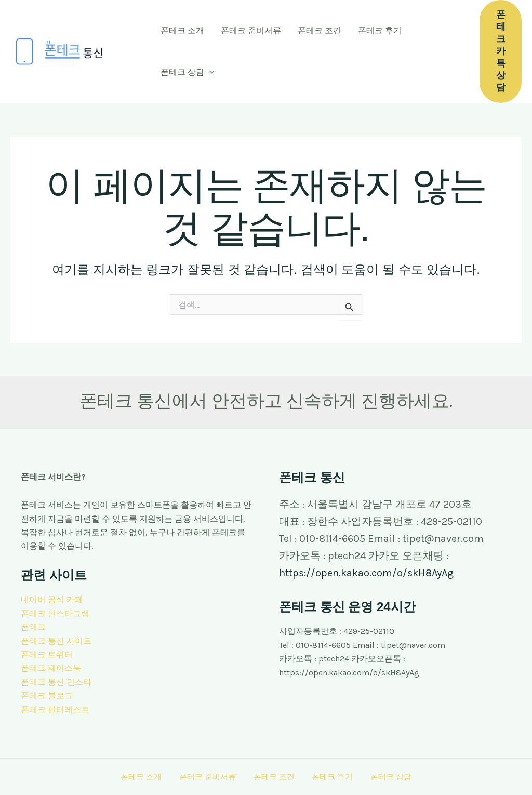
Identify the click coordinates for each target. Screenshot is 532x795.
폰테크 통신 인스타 (56, 682)
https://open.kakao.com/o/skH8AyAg (366, 573)
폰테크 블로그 (47, 695)
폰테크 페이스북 (51, 668)
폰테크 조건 (320, 30)
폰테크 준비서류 (251, 30)
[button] (209, 72)
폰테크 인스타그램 (55, 613)
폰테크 (33, 627)
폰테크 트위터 (47, 654)
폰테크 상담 (188, 72)
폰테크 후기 (380, 30)
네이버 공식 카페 (52, 599)
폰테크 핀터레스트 (55, 710)
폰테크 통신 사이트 (56, 641)
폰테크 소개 (182, 30)
